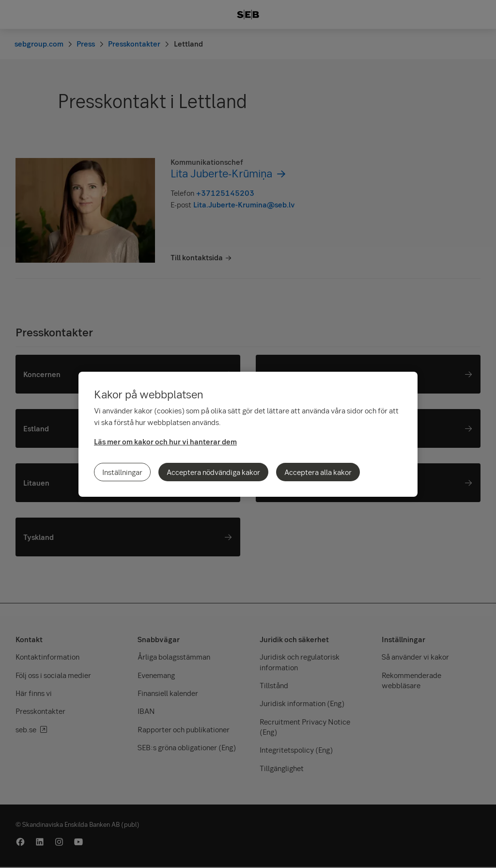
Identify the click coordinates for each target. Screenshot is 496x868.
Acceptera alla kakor (318, 472)
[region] (248, 434)
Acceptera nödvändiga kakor (213, 472)
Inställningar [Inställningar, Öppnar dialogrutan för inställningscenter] (122, 472)
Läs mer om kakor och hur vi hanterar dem (165, 442)
